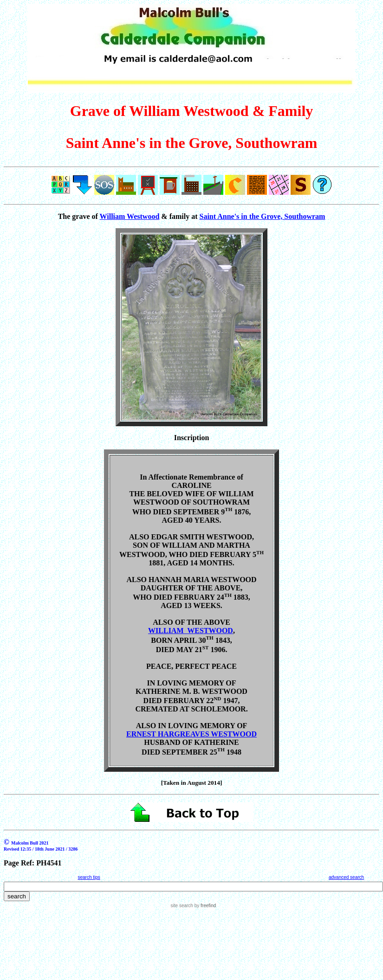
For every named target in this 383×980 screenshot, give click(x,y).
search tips (89, 877)
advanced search (346, 877)
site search (182, 906)
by (204, 906)
